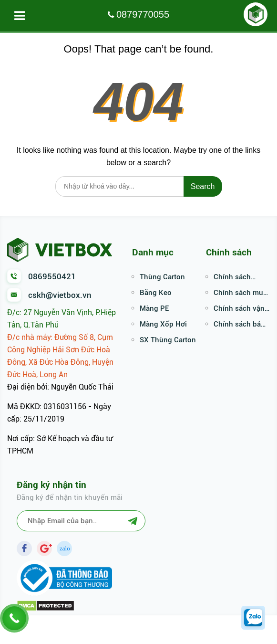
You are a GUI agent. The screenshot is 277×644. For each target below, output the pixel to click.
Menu (23, 16)
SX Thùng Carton (168, 340)
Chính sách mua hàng (240, 294)
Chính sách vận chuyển (239, 309)
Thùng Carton (162, 277)
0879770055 (143, 14)
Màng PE (154, 308)
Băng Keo (156, 293)
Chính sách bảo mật (239, 325)
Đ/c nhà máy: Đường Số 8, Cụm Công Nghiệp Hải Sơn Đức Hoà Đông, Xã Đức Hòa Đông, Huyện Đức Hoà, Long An (60, 356)
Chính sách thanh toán (232, 278)
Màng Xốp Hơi (163, 324)
